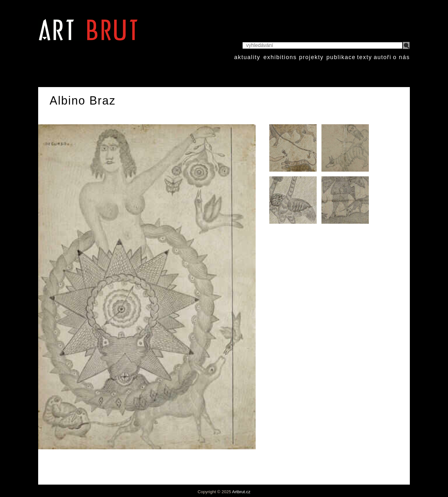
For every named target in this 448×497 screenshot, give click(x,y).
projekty (311, 57)
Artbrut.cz (241, 492)
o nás (401, 57)
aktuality (247, 57)
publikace (341, 57)
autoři (383, 57)
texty (365, 57)
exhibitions (280, 57)
